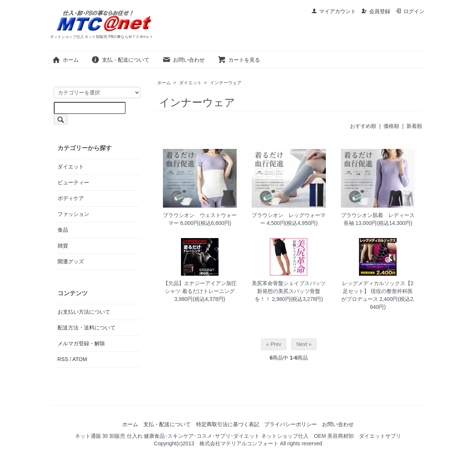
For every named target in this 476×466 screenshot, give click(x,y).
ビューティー (73, 182)
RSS (63, 359)
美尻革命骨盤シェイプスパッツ (289, 283)
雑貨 (63, 246)
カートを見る (239, 60)
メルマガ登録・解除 (81, 343)
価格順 (391, 126)
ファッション (73, 214)
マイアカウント (334, 11)
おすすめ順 (363, 126)
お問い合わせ (183, 60)
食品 (63, 230)
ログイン (410, 11)
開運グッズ (71, 261)
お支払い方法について (84, 312)
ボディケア (71, 198)
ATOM (80, 359)
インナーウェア (226, 83)
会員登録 (376, 11)
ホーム (65, 60)
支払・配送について (120, 60)
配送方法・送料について (87, 328)
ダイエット (190, 83)
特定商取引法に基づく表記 (228, 424)
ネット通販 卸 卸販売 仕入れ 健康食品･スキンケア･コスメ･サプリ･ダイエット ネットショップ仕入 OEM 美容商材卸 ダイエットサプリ (238, 436)
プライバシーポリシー (290, 424)
